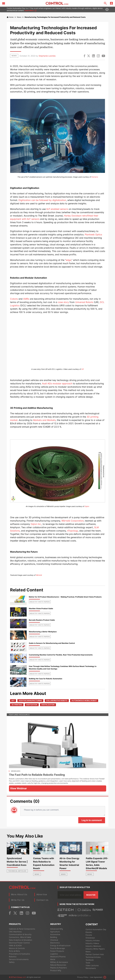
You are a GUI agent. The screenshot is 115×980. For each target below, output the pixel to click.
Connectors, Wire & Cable (20, 937)
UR (82, 369)
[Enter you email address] (71, 895)
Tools (88, 963)
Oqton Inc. (36, 524)
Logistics (54, 954)
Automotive (55, 934)
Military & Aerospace (59, 962)
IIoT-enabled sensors (57, 209)
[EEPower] (98, 910)
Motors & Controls (17, 948)
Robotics (13, 957)
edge (68, 260)
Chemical (54, 940)
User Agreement (96, 977)
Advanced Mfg (57, 929)
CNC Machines (15, 932)
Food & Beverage (58, 948)
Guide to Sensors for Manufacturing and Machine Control (52, 643)
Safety (12, 962)
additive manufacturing (30, 701)
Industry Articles (93, 941)
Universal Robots (84, 302)
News (37, 874)
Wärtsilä (39, 575)
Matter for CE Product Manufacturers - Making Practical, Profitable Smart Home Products (65, 597)
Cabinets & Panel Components (22, 929)
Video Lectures (92, 965)
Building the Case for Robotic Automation (45, 679)
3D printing (17, 705)
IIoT (13, 701)
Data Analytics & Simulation (21, 940)
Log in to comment (92, 820)
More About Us (19, 894)
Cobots (14, 299)
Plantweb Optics (93, 235)
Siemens (95, 177)
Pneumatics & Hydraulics (20, 954)
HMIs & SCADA (15, 945)
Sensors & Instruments (19, 959)
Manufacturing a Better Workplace (43, 632)
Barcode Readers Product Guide (42, 620)
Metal (53, 959)
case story (63, 302)
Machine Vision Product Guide (41, 608)
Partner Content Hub (95, 954)
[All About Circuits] (84, 910)
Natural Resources (58, 965)
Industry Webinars (93, 946)
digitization (32, 705)
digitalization (48, 705)
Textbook (90, 960)
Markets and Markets (44, 420)
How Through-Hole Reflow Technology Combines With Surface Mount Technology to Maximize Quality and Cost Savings (63, 668)
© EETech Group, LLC (17, 977)
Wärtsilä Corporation (73, 521)
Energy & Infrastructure (60, 945)
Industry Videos (92, 943)
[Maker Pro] (62, 915)
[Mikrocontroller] (80, 915)
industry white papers (40, 602)
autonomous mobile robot (84, 701)
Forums (89, 935)
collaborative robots (57, 701)
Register (91, 895)
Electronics (55, 943)
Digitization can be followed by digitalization (42, 200)
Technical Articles (17, 871)
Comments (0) (25, 801)
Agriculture (55, 932)
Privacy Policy (83, 977)
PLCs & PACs (14, 951)
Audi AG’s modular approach (57, 383)
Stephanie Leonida (47, 56)
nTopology (73, 531)
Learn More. (30, 10)
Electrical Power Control (19, 943)
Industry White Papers (95, 949)
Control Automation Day (96, 929)
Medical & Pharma (58, 957)
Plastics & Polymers (59, 968)
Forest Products (57, 951)
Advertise (42, 894)
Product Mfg (56, 970)
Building (54, 937)
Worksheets (91, 968)
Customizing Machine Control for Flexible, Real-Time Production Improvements (61, 655)
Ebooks (89, 932)
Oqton (87, 506)
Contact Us (42, 900)
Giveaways (90, 938)
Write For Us (18, 900)
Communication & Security (20, 934)
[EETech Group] (66, 910)
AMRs (26, 299)
